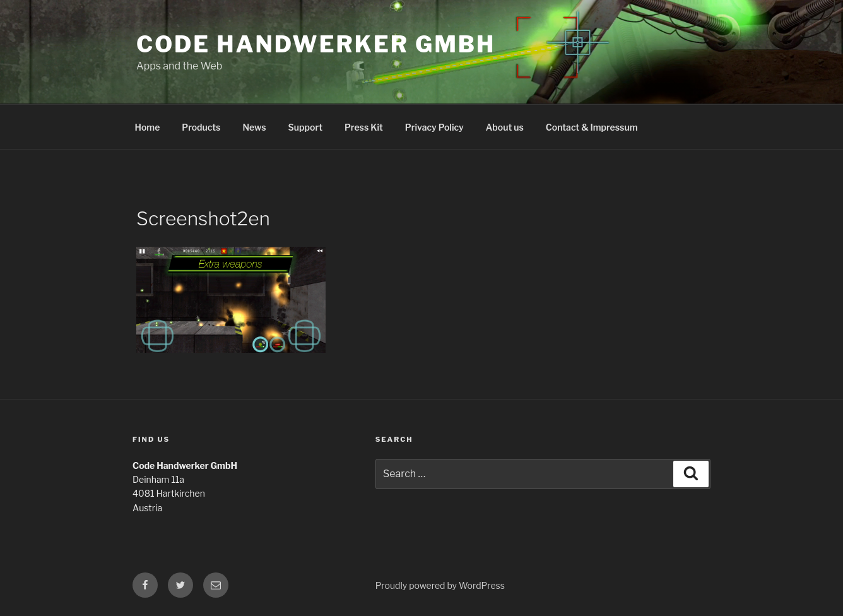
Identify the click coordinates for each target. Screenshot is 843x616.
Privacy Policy (434, 127)
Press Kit (364, 127)
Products (201, 127)
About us (505, 127)
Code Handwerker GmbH (316, 44)
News (254, 127)
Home (148, 127)
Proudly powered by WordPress (440, 585)
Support (305, 127)
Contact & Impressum (592, 127)
